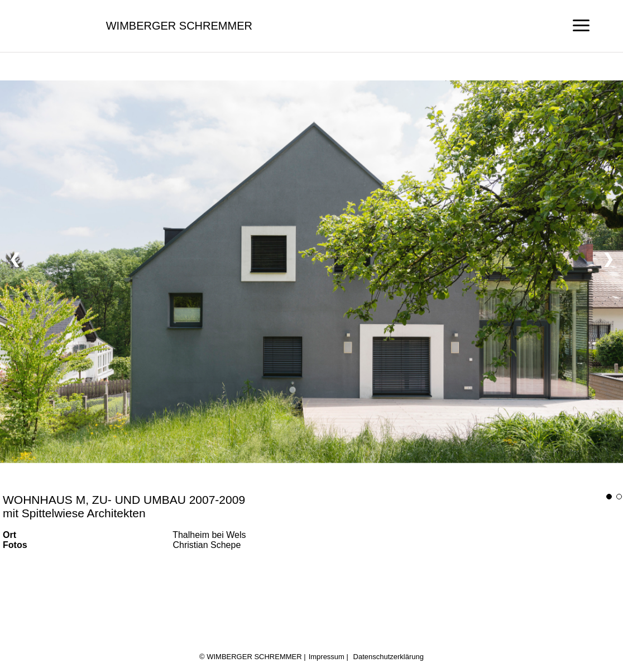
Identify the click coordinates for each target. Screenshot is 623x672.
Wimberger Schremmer (179, 26)
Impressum (327, 657)
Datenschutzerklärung (389, 657)
